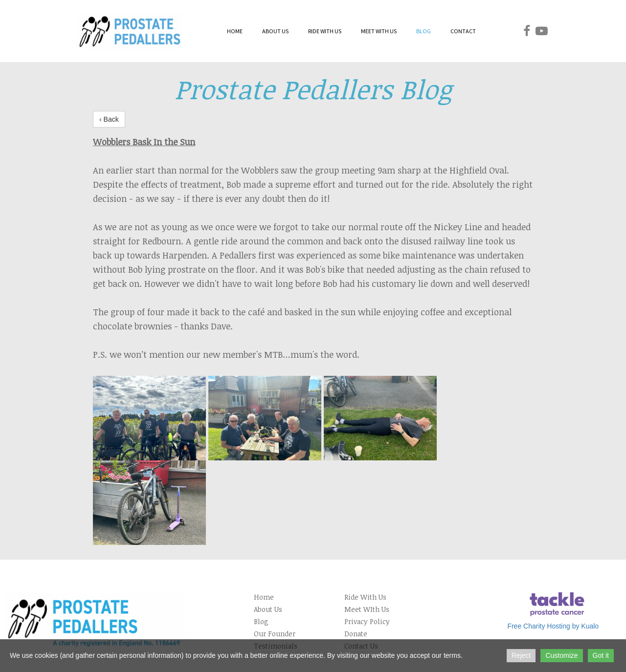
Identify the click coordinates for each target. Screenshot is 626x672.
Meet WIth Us (367, 609)
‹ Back (109, 119)
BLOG (424, 31)
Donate (356, 634)
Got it (601, 655)
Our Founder (275, 634)
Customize (561, 655)
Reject (521, 655)
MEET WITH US (379, 31)
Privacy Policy (367, 621)
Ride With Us (365, 597)
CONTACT (463, 31)
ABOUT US (275, 31)
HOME (235, 31)
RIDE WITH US (325, 31)
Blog (261, 621)
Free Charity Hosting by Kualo (553, 626)
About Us (268, 609)
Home (264, 597)
